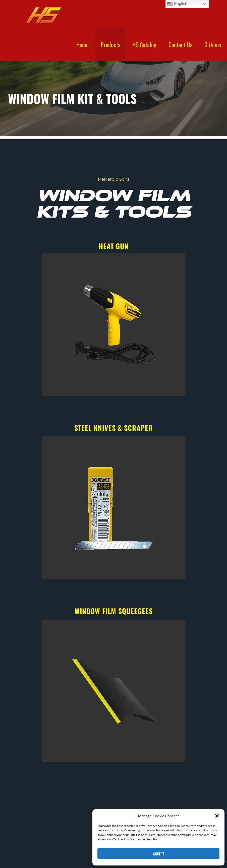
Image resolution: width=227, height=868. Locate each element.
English (177, 4)
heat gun (114, 246)
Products (110, 44)
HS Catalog (144, 44)
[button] (217, 816)
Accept (158, 854)
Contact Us (180, 44)
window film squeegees (114, 611)
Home (82, 44)
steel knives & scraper (114, 428)
